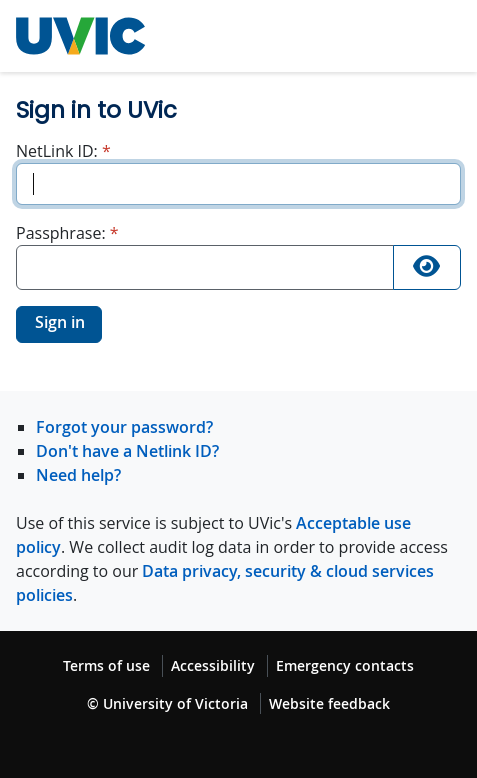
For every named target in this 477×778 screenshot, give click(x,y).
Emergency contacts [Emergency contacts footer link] (345, 665)
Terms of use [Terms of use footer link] (106, 665)
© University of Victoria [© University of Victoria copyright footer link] (167, 703)
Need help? (78, 475)
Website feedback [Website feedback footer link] (329, 703)
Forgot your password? (124, 427)
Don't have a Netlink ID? (127, 451)
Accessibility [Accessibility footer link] (213, 665)
